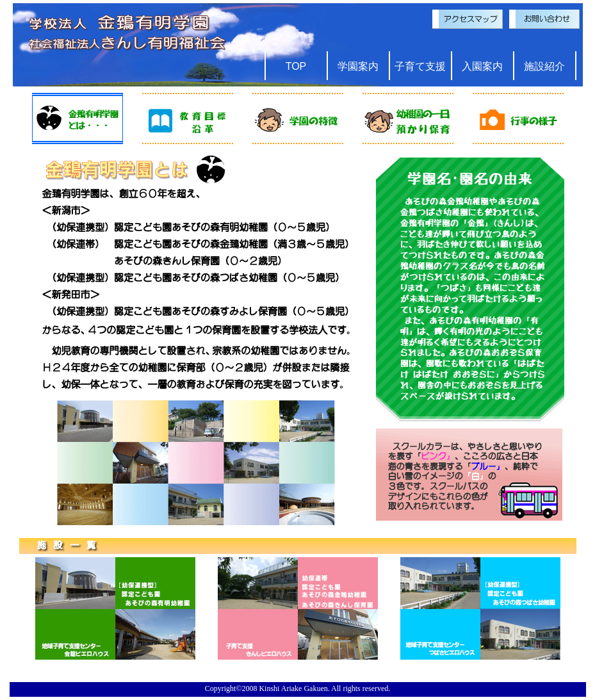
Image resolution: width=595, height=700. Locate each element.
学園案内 (358, 66)
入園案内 (482, 66)
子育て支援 (420, 66)
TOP (296, 66)
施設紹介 (544, 66)
